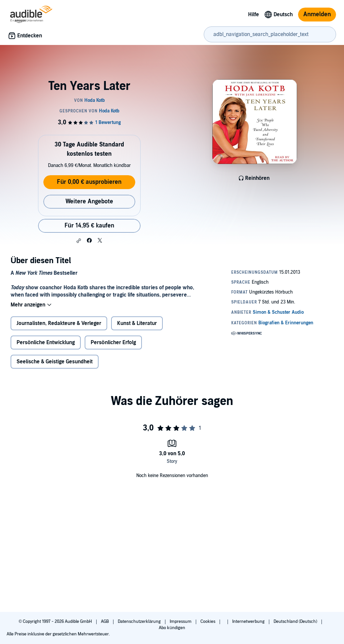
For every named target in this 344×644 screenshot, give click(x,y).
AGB (105, 622)
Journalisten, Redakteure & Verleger (59, 323)
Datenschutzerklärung (140, 622)
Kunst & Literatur (137, 323)
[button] (79, 241)
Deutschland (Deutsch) (296, 622)
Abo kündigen (172, 628)
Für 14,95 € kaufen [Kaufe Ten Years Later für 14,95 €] (89, 226)
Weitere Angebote (89, 201)
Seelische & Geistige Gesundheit (55, 362)
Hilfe (254, 15)
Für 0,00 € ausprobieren (89, 182)
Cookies (208, 622)
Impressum (181, 622)
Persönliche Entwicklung (46, 342)
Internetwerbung (249, 622)
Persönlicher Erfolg (113, 342)
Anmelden (317, 14)
